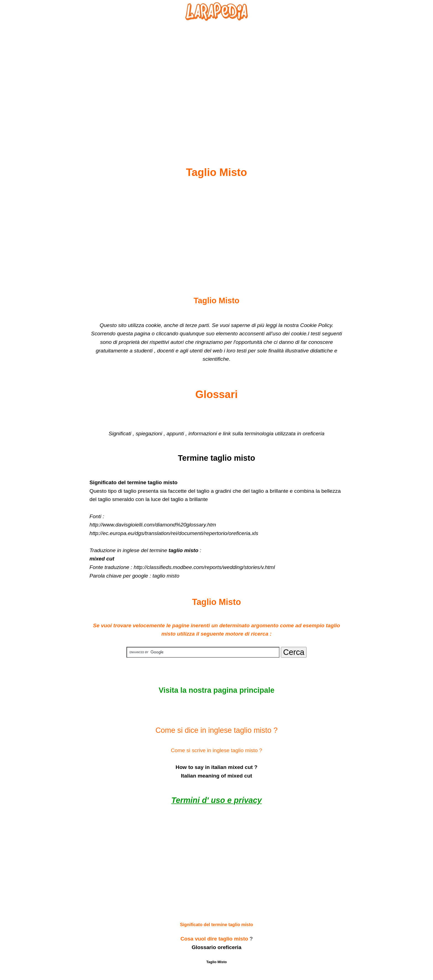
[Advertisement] (216, 80)
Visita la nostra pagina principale (216, 690)
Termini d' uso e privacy (216, 800)
